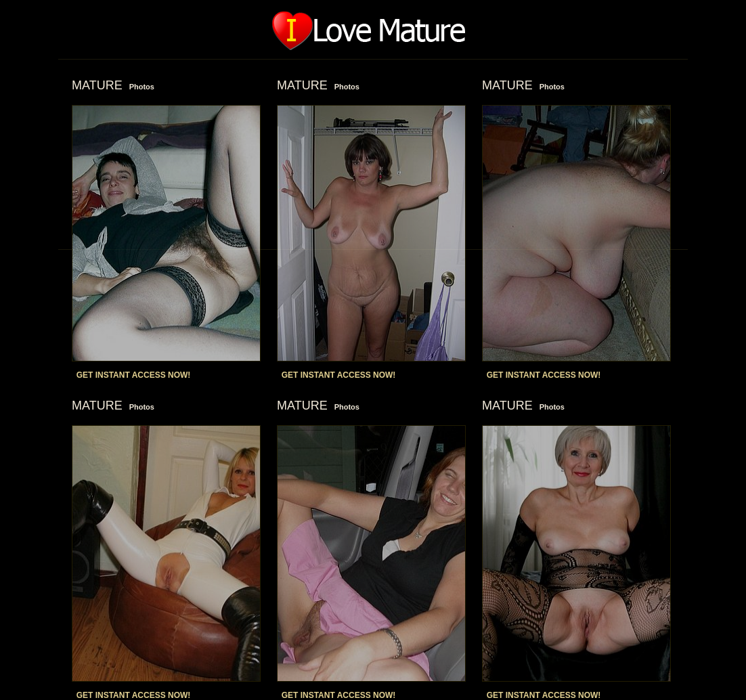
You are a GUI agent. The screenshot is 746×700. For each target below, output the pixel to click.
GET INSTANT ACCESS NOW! (134, 375)
